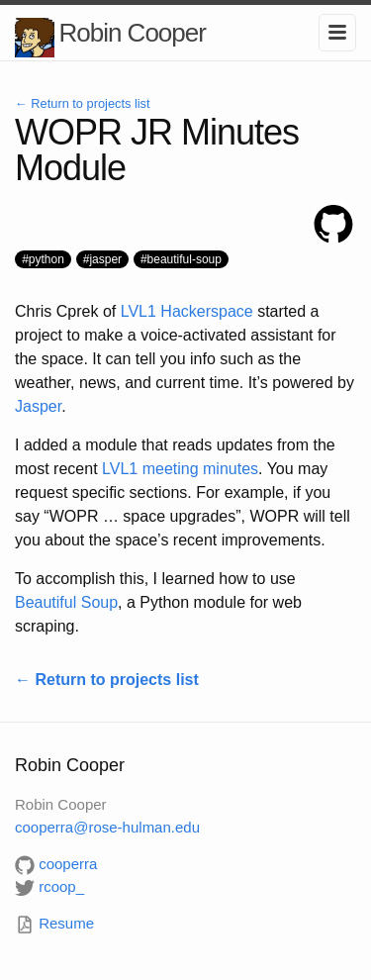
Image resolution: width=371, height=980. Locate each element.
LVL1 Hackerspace (187, 311)
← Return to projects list (83, 103)
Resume (54, 923)
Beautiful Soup (66, 602)
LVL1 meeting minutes (180, 469)
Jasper (38, 406)
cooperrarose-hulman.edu (107, 827)
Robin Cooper (132, 33)
